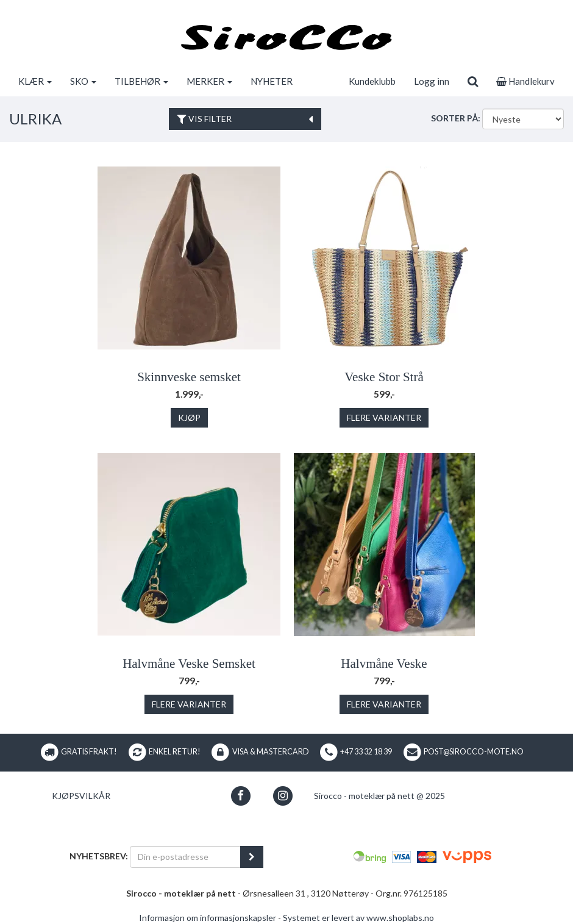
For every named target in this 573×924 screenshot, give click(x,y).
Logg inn (432, 81)
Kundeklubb (372, 81)
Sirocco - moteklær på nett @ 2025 (379, 796)
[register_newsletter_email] (252, 857)
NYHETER (272, 81)
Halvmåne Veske (384, 664)
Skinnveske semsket (189, 377)
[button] (240, 796)
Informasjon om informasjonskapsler (208, 918)
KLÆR (35, 81)
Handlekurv (525, 81)
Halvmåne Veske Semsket (189, 664)
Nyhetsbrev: (99, 856)
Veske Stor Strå (384, 377)
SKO (83, 81)
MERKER (209, 81)
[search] (473, 81)
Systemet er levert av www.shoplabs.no (358, 918)
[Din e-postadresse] (185, 857)
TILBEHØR (141, 81)
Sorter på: (456, 118)
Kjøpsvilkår (81, 796)
